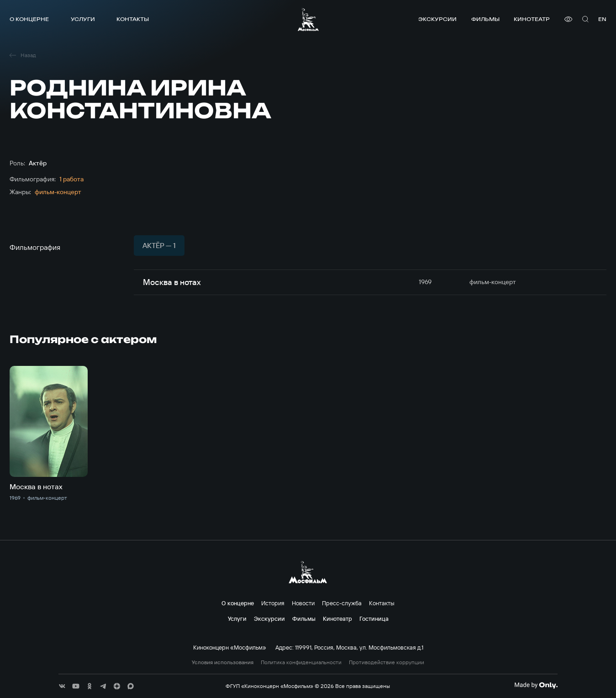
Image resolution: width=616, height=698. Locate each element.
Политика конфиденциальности (301, 662)
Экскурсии (437, 19)
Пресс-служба (342, 603)
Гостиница (374, 619)
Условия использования (223, 662)
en (602, 19)
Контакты (133, 19)
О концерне (29, 19)
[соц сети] (62, 686)
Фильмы (485, 19)
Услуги (83, 19)
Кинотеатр (532, 19)
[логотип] (308, 19)
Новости (303, 603)
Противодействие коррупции (387, 662)
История (273, 603)
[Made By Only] (536, 685)
